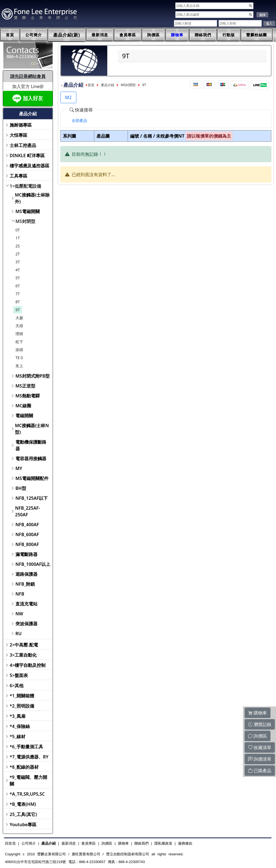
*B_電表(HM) (23, 804)
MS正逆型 (25, 386)
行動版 (229, 35)
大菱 (19, 318)
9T (18, 310)
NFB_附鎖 (25, 584)
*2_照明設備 (22, 706)
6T (18, 286)
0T (18, 230)
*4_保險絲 (20, 726)
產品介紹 (108, 85)
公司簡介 (34, 35)
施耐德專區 (21, 125)
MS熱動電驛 (28, 396)
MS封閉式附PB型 (33, 376)
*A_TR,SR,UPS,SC (27, 794)
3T (18, 262)
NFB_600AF (27, 534)
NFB (20, 594)
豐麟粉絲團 (257, 35)
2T (18, 254)
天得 (19, 326)
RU (18, 634)
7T (18, 294)
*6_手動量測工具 (26, 747)
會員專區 (128, 35)
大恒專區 (18, 135)
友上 (19, 366)
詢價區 (153, 35)
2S (18, 246)
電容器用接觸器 (31, 458)
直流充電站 (26, 604)
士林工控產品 (23, 145)
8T (18, 302)
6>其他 (17, 686)
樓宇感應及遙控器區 (30, 166)
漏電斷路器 (26, 554)
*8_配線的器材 (24, 767)
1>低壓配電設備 (25, 186)
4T (18, 270)
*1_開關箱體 (22, 696)
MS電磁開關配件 (32, 478)
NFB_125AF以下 (32, 498)
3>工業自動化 (23, 655)
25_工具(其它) (23, 814)
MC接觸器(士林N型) (32, 429)
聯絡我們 (203, 35)
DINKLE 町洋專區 (27, 155)
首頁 (10, 35)
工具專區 (18, 176)
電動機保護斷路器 (31, 445)
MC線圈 (23, 406)
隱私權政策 (163, 843)
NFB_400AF (27, 525)
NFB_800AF (27, 544)
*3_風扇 (18, 716)
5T (18, 278)
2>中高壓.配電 (24, 645)
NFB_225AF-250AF (28, 511)
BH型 (21, 488)
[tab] (79, 121)
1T (18, 238)
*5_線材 (18, 736)
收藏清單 (260, 747)
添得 (19, 350)
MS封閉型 (25, 221)
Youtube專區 (23, 825)
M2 (68, 97)
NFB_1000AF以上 (33, 564)
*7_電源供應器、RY (29, 757)
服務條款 (185, 843)
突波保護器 (26, 624)
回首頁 (10, 843)
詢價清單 (260, 759)
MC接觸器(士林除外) (32, 198)
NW (19, 614)
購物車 (177, 35)
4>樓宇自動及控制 (28, 665)
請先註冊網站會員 (28, 76)
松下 (19, 342)
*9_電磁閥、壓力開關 (29, 780)
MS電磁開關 (28, 211)
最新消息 (100, 35)
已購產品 (260, 771)
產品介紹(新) (67, 35)
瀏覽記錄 (260, 724)
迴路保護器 (26, 574)
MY (19, 468)
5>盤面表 (19, 675)
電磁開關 (24, 416)
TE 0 (19, 358)
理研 (19, 334)
